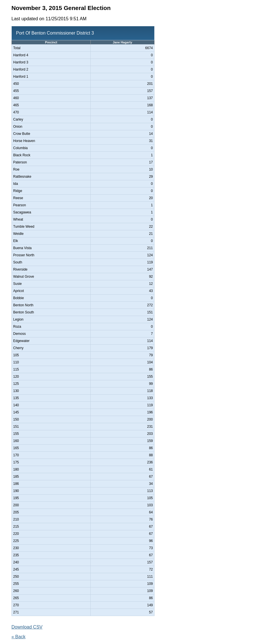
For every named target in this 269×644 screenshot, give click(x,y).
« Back (18, 637)
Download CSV (27, 627)
